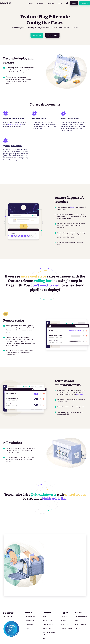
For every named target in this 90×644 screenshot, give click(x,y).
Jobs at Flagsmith (48, 621)
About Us (46, 617)
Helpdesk (64, 621)
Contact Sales (52, 35)
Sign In (74, 3)
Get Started (37, 35)
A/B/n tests (80, 394)
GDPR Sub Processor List (49, 633)
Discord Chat (65, 624)
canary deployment (15, 124)
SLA (44, 638)
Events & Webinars (81, 624)
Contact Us (85, 3)
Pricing (60, 3)
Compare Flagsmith (81, 617)
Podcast (78, 629)
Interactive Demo (30, 617)
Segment (73, 207)
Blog (76, 621)
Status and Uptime (66, 629)
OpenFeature (29, 624)
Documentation (30, 621)
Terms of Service (48, 624)
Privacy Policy (47, 629)
